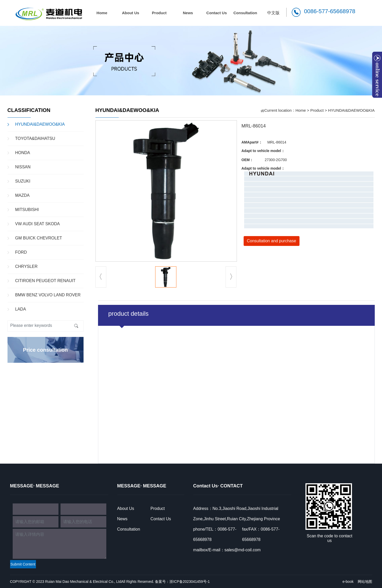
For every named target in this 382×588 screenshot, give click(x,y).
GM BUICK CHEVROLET (39, 238)
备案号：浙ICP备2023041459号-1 (182, 582)
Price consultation (45, 350)
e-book (348, 582)
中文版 (273, 13)
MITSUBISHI (27, 210)
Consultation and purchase (272, 241)
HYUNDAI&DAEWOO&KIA (40, 124)
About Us (130, 13)
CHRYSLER (27, 266)
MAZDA (23, 195)
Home (102, 13)
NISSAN (23, 167)
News (188, 13)
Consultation (245, 13)
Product (159, 13)
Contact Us (217, 13)
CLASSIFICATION (29, 110)
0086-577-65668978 (330, 11)
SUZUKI (23, 181)
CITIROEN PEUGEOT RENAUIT (46, 281)
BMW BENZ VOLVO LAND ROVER (48, 295)
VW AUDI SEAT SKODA (38, 224)
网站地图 (365, 582)
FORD (21, 252)
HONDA (23, 153)
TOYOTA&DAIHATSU (35, 138)
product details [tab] (129, 314)
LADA (21, 309)
